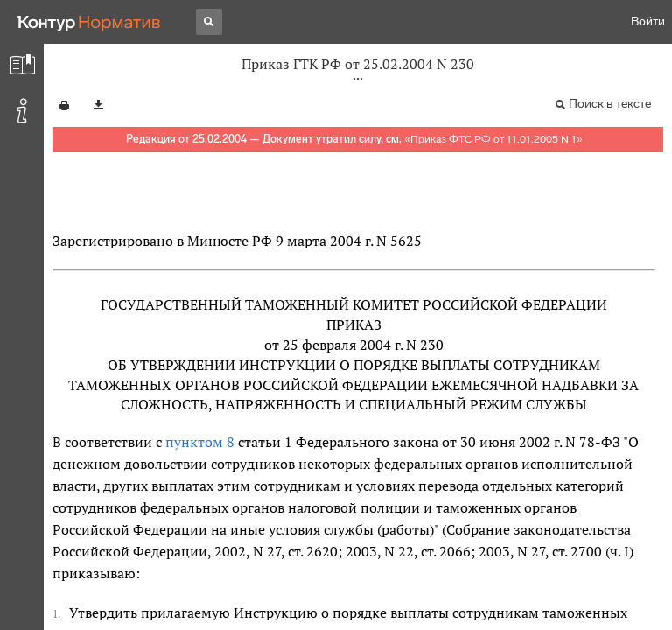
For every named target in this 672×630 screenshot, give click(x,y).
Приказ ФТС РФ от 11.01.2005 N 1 (493, 139)
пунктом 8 (200, 442)
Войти (648, 21)
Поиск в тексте (610, 104)
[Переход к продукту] (89, 22)
